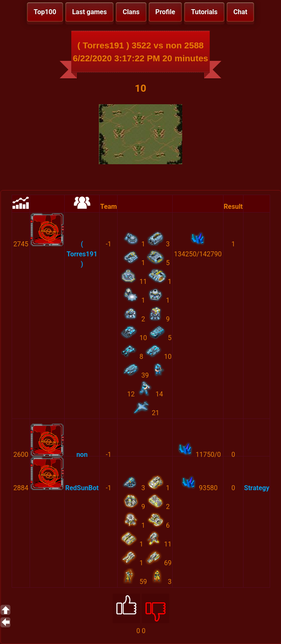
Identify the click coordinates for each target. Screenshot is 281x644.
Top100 (45, 12)
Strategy (257, 488)
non (82, 455)
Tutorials (204, 12)
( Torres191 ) (82, 254)
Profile (166, 12)
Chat (240, 12)
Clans (131, 12)
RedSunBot (82, 488)
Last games (89, 12)
